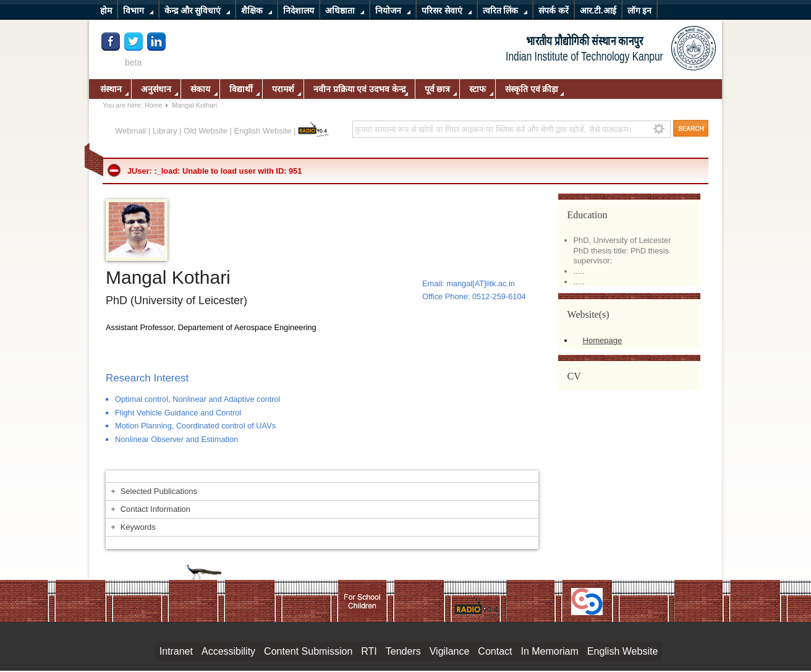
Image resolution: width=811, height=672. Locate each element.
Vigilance (450, 651)
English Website (263, 131)
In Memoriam (549, 651)
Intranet (176, 651)
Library (165, 131)
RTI (369, 651)
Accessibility (228, 651)
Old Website (206, 131)
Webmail (130, 131)
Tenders (403, 651)
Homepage (603, 340)
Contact (495, 651)
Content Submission (308, 651)
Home (154, 105)
